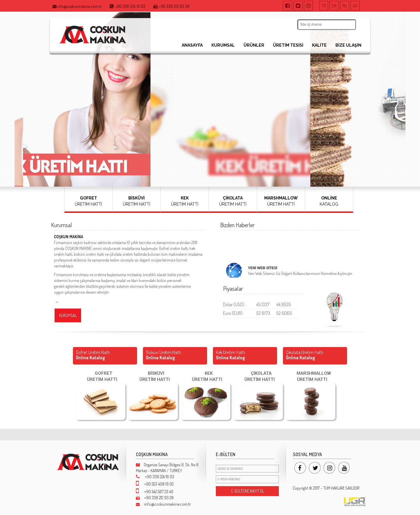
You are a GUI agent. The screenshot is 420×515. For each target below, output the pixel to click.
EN (334, 6)
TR (324, 6)
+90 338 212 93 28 (155, 498)
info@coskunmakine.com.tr (163, 504)
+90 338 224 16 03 (155, 477)
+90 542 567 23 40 (155, 492)
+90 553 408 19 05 (155, 484)
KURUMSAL (223, 45)
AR (355, 6)
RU (345, 6)
